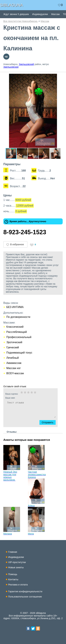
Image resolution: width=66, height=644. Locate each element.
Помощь (13, 574)
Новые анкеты (16, 567)
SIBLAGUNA (11, 5)
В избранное (17, 244)
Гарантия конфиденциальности (25, 591)
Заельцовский (26, 64)
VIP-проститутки (17, 562)
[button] (60, 77)
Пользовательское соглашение (25, 597)
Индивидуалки (40, 14)
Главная (13, 552)
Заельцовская (11, 67)
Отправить (50, 422)
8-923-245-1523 (25, 232)
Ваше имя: (26, 398)
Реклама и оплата (18, 585)
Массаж (55, 14)
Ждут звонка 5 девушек (16, 14)
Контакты (13, 579)
